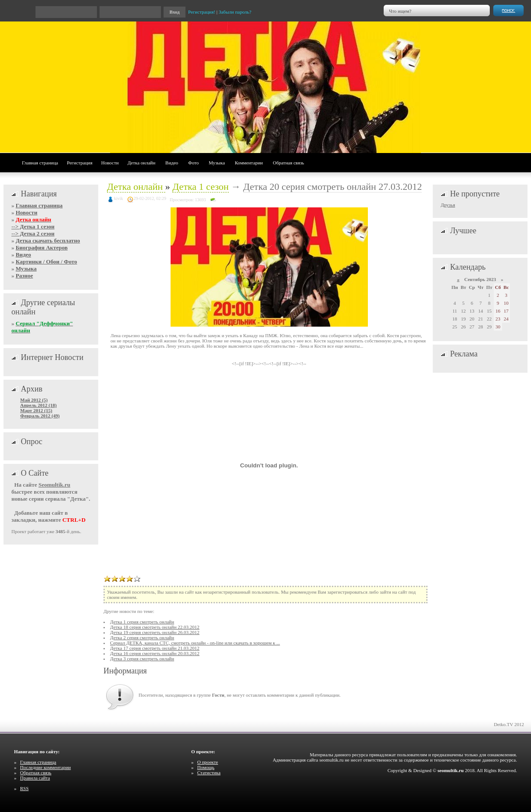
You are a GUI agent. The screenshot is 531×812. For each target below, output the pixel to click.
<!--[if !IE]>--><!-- (269, 363)
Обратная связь (288, 163)
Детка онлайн (142, 163)
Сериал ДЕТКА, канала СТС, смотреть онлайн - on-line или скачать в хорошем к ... (195, 643)
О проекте (208, 762)
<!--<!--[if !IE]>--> (280, 363)
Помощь (206, 767)
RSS (25, 788)
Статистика (209, 773)
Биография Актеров (42, 248)
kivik (119, 198)
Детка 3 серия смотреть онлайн (142, 659)
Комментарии (249, 163)
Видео (172, 163)
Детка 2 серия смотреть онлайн (142, 637)
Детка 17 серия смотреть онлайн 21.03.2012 (155, 648)
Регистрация (79, 163)
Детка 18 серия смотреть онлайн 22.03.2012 (155, 627)
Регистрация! (202, 12)
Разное (24, 276)
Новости (110, 163)
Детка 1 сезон (200, 187)
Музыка (217, 163)
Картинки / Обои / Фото (46, 262)
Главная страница (40, 163)
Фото (193, 163)
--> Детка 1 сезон (33, 226)
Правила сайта (35, 778)
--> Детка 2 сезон (33, 233)
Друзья (448, 205)
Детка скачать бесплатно (48, 240)
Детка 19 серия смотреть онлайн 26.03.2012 (155, 632)
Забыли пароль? (235, 12)
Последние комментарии (46, 767)
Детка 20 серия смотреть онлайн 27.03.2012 (333, 187)
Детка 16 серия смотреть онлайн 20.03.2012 (155, 653)
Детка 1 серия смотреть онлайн (142, 622)
